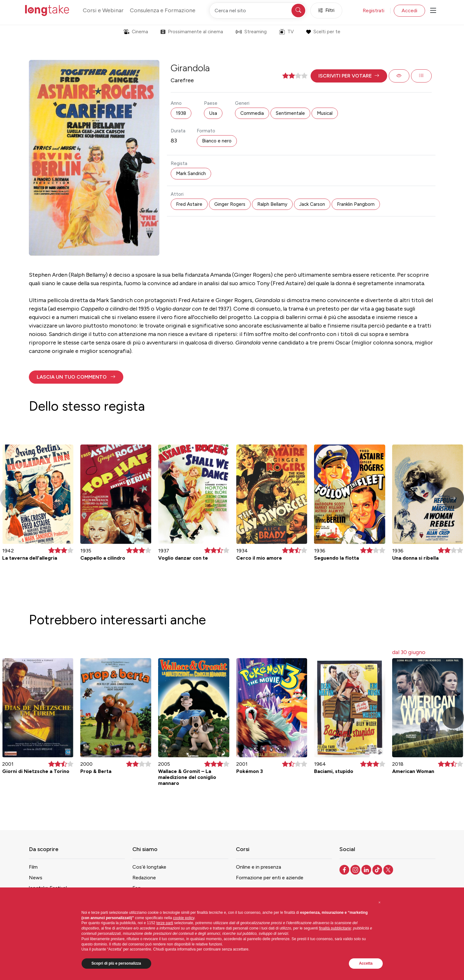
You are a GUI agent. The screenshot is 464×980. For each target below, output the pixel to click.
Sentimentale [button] (290, 113)
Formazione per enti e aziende (270, 878)
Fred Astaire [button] (189, 204)
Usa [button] (213, 113)
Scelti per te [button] (323, 32)
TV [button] (286, 32)
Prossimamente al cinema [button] (192, 32)
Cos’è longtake (149, 867)
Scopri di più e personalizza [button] (116, 963)
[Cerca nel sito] (258, 11)
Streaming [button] (251, 32)
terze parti (165, 923)
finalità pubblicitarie (335, 928)
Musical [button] (325, 113)
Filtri (326, 11)
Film (33, 867)
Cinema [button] (136, 32)
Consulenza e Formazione (163, 10)
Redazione (144, 878)
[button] (349, 76)
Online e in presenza (259, 867)
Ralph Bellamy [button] (272, 204)
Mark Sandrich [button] (191, 173)
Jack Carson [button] (312, 204)
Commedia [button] (252, 113)
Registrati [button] (373, 11)
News (36, 878)
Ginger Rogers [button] (230, 204)
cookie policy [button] (184, 918)
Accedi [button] (409, 11)
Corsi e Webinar (103, 10)
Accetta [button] (366, 963)
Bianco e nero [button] (217, 141)
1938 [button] (181, 113)
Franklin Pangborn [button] (356, 204)
